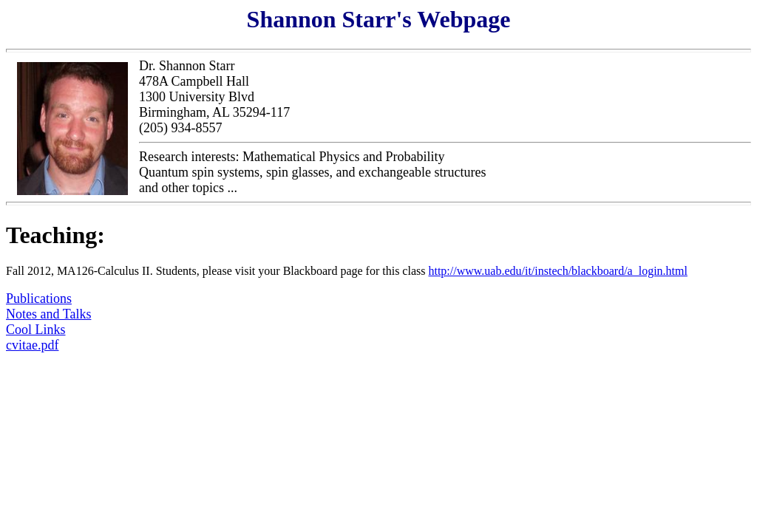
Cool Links (36, 330)
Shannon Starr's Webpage (379, 19)
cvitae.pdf (32, 345)
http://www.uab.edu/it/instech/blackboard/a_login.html (557, 271)
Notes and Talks (48, 314)
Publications (39, 299)
